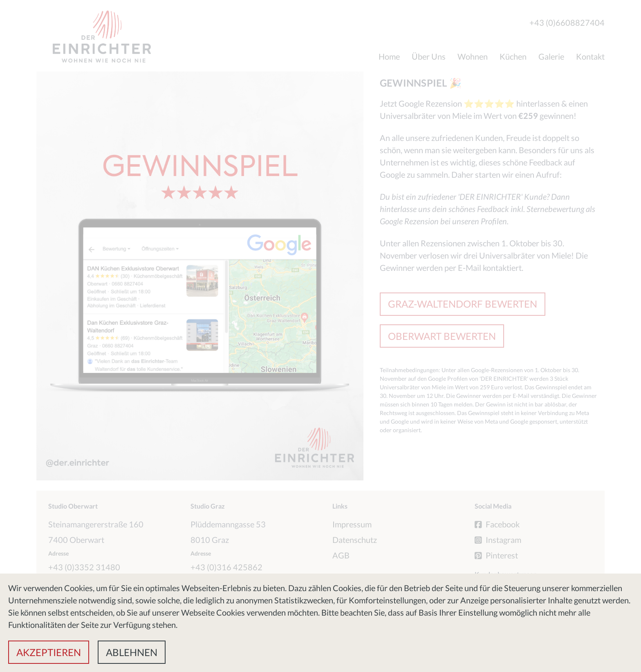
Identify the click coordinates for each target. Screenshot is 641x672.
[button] (49, 652)
